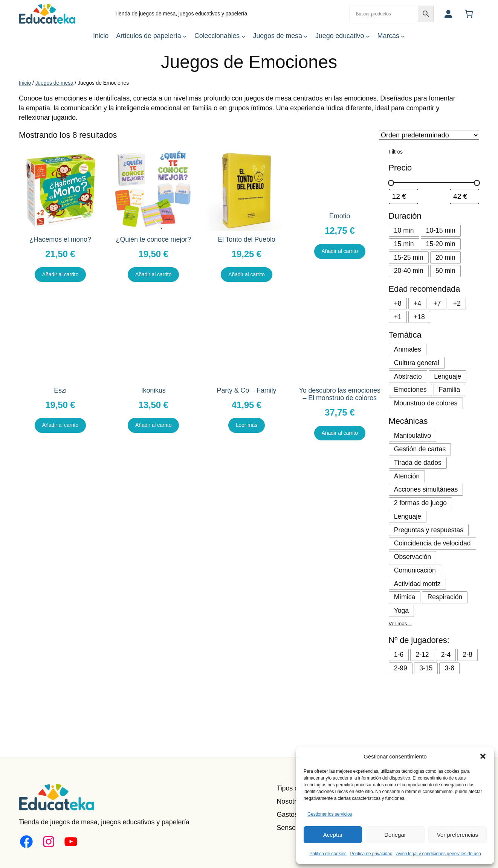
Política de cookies (328, 854)
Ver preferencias (458, 835)
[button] (483, 756)
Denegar (395, 835)
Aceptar (333, 835)
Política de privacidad (371, 854)
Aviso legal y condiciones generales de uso (438, 854)
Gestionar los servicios (330, 814)
